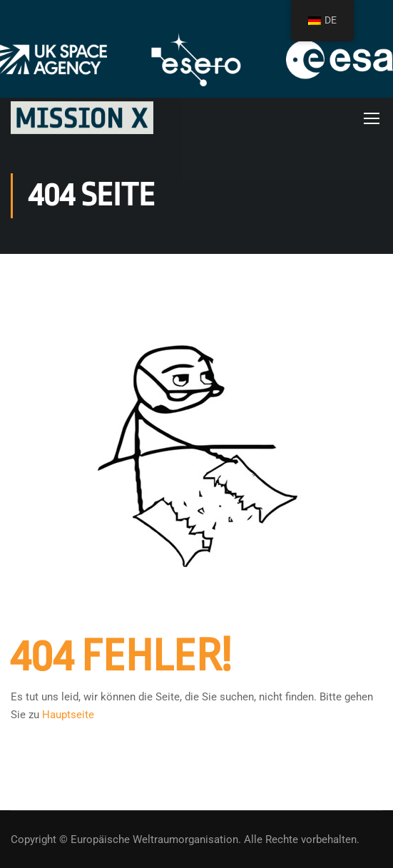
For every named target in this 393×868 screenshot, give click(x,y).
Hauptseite (68, 715)
